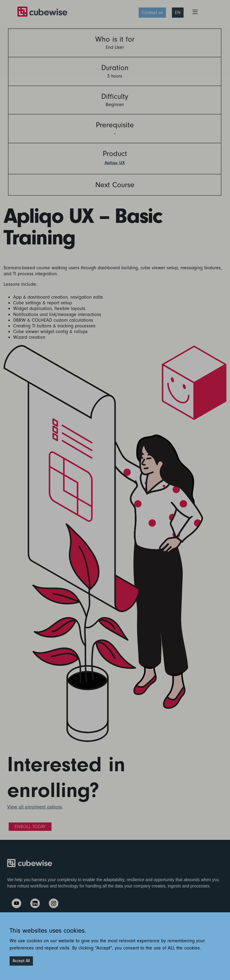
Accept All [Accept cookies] (21, 961)
